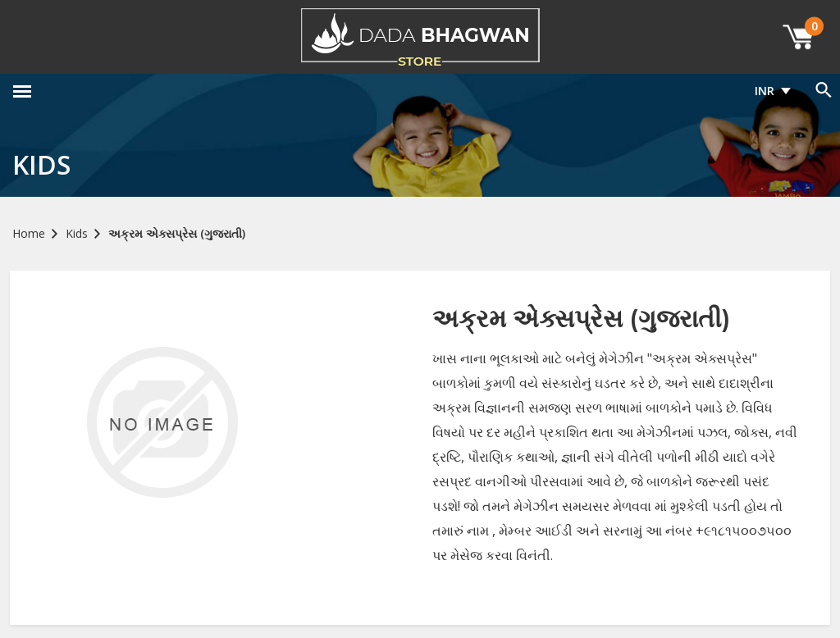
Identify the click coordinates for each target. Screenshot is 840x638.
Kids (77, 233)
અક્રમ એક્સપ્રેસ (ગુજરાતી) (177, 233)
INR (765, 91)
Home (29, 233)
